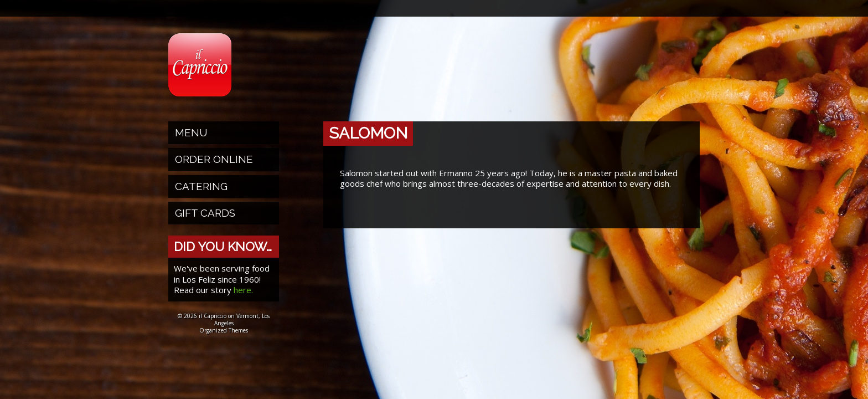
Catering (201, 186)
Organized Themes (224, 330)
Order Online (214, 159)
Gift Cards (205, 213)
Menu (191, 132)
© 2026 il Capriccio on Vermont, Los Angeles (224, 319)
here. (243, 290)
